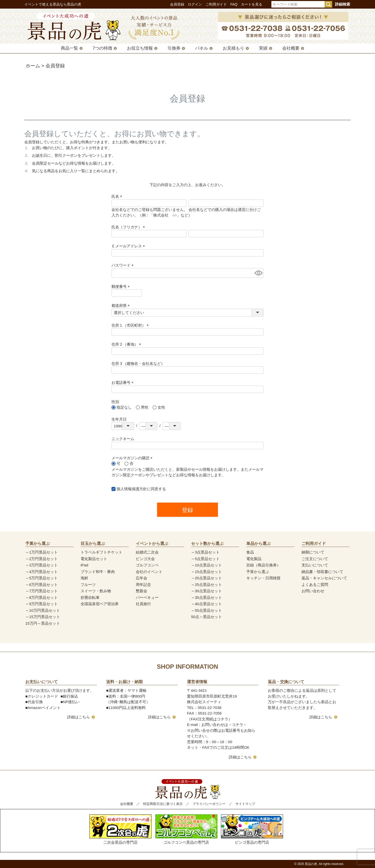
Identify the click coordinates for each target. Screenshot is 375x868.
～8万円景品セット (42, 597)
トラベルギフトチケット (101, 552)
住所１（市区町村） (131, 325)
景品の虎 (311, 864)
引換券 (174, 48)
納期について (313, 552)
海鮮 (84, 578)
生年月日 (119, 419)
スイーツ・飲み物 (96, 591)
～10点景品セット (207, 565)
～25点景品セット (207, 585)
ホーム (33, 66)
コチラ (238, 725)
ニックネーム (123, 439)
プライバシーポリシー (209, 804)
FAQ (234, 4)
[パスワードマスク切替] (258, 273)
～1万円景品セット (42, 552)
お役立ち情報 (140, 48)
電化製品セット (94, 559)
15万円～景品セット (43, 623)
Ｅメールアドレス (129, 246)
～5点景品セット (205, 559)
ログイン (195, 4)
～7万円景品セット (42, 591)
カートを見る (252, 4)
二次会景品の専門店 (120, 829)
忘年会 (142, 578)
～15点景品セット (207, 572)
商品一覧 (69, 48)
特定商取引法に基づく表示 (163, 804)
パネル (202, 48)
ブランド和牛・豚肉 (98, 572)
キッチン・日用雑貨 (263, 578)
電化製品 (254, 559)
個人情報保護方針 (132, 489)
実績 (263, 48)
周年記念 (143, 585)
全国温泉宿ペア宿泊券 (100, 604)
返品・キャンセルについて (324, 578)
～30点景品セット (207, 591)
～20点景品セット (207, 578)
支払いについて (315, 565)
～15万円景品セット (43, 617)
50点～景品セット (207, 617)
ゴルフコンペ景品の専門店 (186, 829)
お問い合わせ (313, 591)
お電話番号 (123, 382)
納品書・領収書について (322, 572)
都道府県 (121, 305)
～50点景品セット (207, 610)
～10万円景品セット (43, 610)
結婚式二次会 (147, 552)
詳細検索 (343, 4)
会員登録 (177, 4)
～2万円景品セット (42, 559)
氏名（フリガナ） (129, 227)
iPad (84, 565)
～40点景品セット (207, 604)
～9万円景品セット (42, 604)
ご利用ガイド (216, 4)
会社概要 (291, 48)
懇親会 (142, 591)
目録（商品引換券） (263, 565)
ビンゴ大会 (145, 559)
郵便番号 (121, 287)
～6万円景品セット (42, 585)
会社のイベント (149, 572)
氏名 (118, 196)
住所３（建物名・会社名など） (138, 363)
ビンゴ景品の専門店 (252, 829)
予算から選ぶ (258, 572)
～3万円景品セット (42, 565)
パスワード (123, 265)
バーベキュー (147, 597)
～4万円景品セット (42, 572)
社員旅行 (143, 604)
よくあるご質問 (315, 585)
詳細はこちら (79, 717)
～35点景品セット (207, 597)
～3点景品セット (205, 552)
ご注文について (315, 559)
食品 (250, 552)
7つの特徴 (102, 48)
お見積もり (233, 48)
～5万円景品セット (42, 578)
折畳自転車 (90, 597)
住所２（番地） (127, 344)
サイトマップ (245, 804)
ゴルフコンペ (147, 565)
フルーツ (88, 585)
